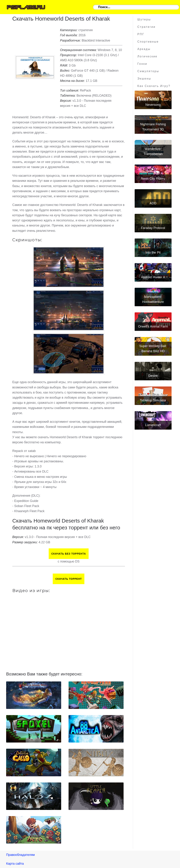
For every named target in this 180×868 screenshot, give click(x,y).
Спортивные (148, 42)
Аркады (144, 49)
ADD (153, 203)
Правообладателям (20, 855)
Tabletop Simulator (153, 400)
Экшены (144, 79)
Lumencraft (153, 425)
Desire (153, 376)
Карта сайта (15, 864)
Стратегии (147, 27)
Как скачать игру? (154, 86)
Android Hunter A (153, 277)
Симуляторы (148, 71)
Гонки (142, 64)
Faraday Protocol (153, 228)
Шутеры (144, 19)
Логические (147, 56)
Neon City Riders (153, 179)
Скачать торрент (69, 579)
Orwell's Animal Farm (153, 326)
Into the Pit (153, 253)
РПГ (141, 34)
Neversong (153, 105)
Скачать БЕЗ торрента (69, 554)
